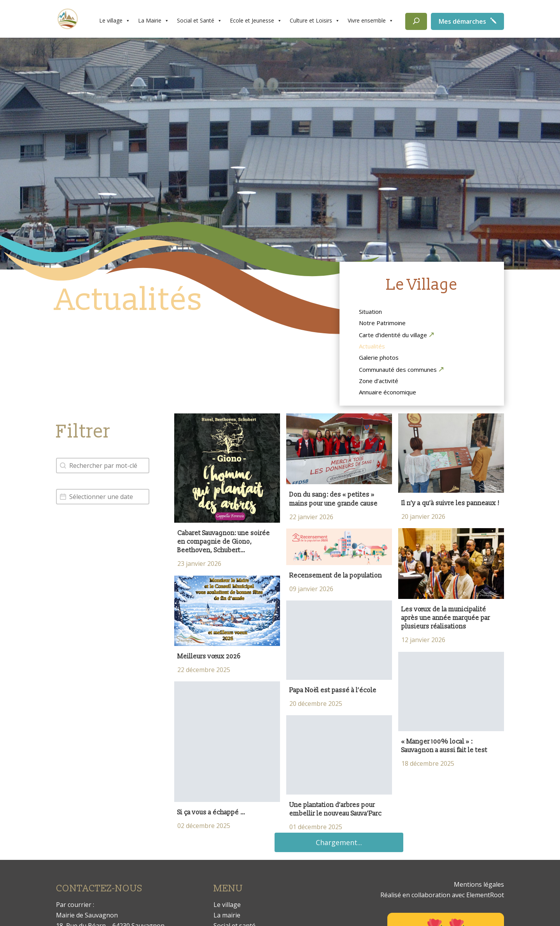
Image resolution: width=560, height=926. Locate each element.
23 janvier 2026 (199, 564)
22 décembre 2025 (204, 670)
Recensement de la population (336, 576)
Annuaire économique (388, 393)
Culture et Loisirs (315, 21)
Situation (370, 312)
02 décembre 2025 (204, 826)
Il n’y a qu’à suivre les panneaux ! (450, 503)
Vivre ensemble (371, 21)
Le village (115, 21)
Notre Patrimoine (382, 324)
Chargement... (339, 842)
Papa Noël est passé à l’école (334, 690)
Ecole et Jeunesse (256, 21)
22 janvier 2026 (311, 517)
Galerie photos (379, 358)
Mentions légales (479, 884)
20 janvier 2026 (423, 516)
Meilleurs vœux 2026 (209, 656)
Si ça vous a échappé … (211, 812)
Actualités (372, 347)
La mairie (227, 915)
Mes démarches (462, 21)
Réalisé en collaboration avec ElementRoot (442, 895)
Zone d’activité (379, 382)
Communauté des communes (398, 370)
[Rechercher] (416, 21)
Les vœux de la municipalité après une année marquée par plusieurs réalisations (446, 618)
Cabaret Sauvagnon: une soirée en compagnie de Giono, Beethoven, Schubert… (224, 542)
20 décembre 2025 (316, 704)
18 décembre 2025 (428, 763)
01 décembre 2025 (316, 827)
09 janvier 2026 (311, 589)
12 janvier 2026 (423, 640)
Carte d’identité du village (393, 335)
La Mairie (154, 21)
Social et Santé (199, 21)
